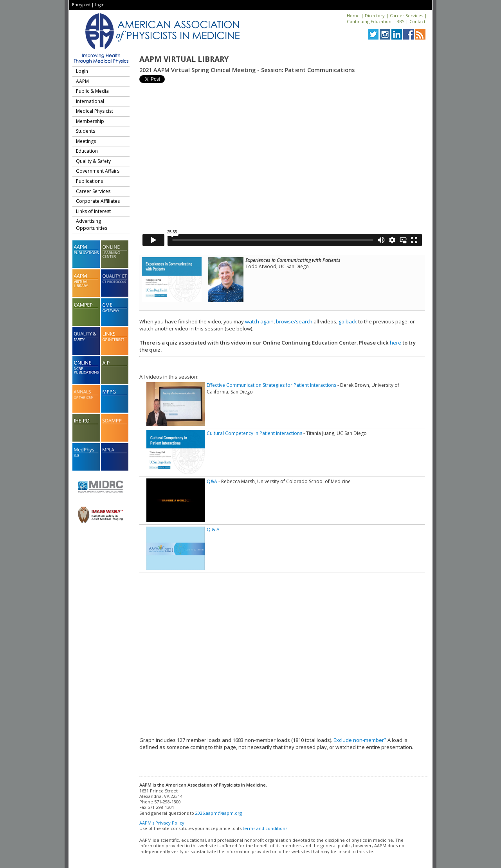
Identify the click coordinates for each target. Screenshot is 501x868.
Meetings (86, 141)
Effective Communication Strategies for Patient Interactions (271, 385)
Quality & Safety (93, 161)
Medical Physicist (95, 111)
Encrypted (81, 5)
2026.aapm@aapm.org (219, 813)
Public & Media (92, 91)
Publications (89, 181)
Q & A (213, 530)
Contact (417, 21)
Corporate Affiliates (98, 201)
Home (353, 15)
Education (87, 151)
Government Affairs (98, 171)
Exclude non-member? (360, 740)
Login (100, 5)
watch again (259, 321)
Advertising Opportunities (92, 225)
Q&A (212, 481)
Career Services (406, 15)
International (90, 101)
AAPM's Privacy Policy (162, 823)
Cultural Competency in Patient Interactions (254, 433)
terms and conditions (265, 828)
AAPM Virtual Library (184, 59)
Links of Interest (93, 211)
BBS (400, 21)
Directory (375, 15)
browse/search (294, 321)
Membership (90, 121)
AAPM (82, 81)
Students (86, 131)
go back (348, 321)
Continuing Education (369, 21)
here (396, 343)
